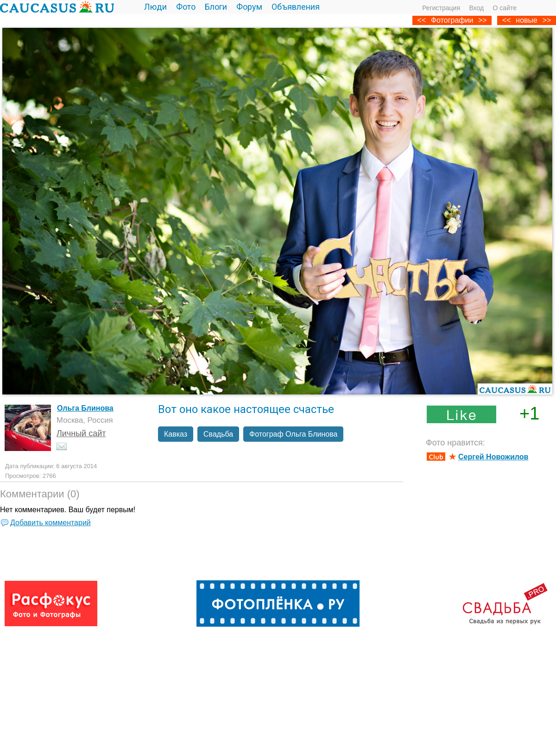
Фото (186, 7)
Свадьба (218, 434)
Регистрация (441, 8)
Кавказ (176, 434)
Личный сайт (81, 433)
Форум (249, 7)
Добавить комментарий (51, 523)
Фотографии (452, 20)
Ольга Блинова (85, 408)
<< (507, 20)
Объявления (296, 7)
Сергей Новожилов (493, 457)
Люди (155, 7)
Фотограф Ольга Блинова (293, 434)
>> (547, 20)
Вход (476, 8)
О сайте (505, 8)
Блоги (216, 7)
